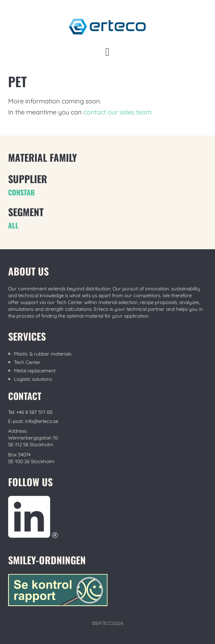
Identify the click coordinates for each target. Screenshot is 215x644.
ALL (13, 225)
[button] (107, 52)
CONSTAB (21, 192)
